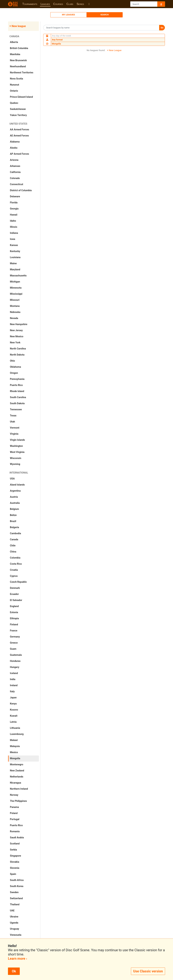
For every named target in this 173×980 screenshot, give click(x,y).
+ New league (18, 26)
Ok (14, 971)
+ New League (114, 50)
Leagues (45, 4)
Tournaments (30, 4)
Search (104, 15)
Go (162, 28)
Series (80, 4)
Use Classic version (148, 971)
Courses (58, 4)
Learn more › (17, 959)
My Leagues (69, 15)
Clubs (70, 4)
